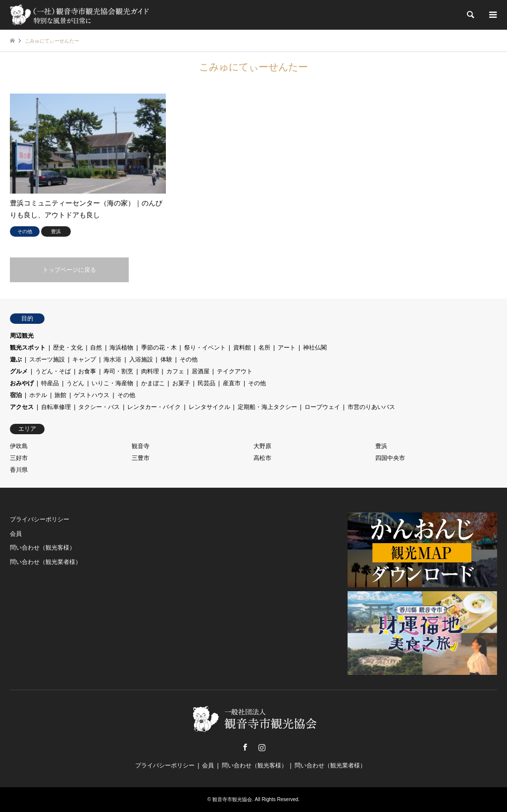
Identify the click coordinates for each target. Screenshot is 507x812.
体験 (166, 359)
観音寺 (141, 446)
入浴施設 (141, 359)
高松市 (262, 458)
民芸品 (206, 383)
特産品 (50, 383)
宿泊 (16, 395)
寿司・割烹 (118, 371)
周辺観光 (22, 336)
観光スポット (28, 348)
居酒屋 (201, 371)
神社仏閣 (315, 348)
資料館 (242, 348)
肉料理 (150, 371)
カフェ (175, 371)
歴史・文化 (68, 348)
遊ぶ (16, 359)
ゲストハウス (92, 395)
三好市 (19, 458)
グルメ (19, 371)
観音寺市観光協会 (232, 799)
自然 (96, 348)
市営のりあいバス (371, 407)
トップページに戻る (69, 270)
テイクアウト (235, 371)
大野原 (262, 446)
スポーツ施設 (47, 359)
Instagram (262, 747)
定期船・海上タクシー (267, 407)
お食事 (87, 371)
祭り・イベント (205, 348)
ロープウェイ (322, 407)
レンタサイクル (209, 407)
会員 (16, 534)
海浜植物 (121, 348)
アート (287, 348)
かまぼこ (153, 383)
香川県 (19, 470)
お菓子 (181, 383)
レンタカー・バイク (154, 407)
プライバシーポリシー (40, 519)
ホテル (38, 395)
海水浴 (112, 359)
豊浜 (381, 446)
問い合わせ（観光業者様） (46, 562)
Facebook (245, 747)
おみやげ (22, 383)
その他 (189, 359)
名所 (264, 348)
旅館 (60, 395)
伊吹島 (19, 446)
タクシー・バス (99, 407)
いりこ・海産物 (112, 383)
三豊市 (141, 458)
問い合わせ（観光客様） (43, 548)
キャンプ (84, 359)
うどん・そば (53, 371)
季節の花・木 (159, 348)
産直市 (232, 383)
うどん (75, 383)
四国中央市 (390, 458)
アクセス (22, 407)
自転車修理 (56, 407)
